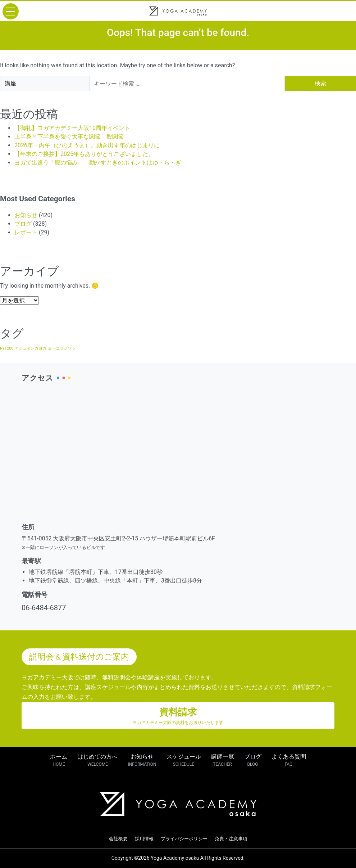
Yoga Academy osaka (175, 858)
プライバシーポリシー (184, 839)
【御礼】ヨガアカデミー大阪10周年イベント (72, 128)
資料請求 (178, 716)
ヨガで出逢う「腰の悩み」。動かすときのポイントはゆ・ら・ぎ (98, 163)
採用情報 (144, 839)
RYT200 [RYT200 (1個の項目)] (7, 348)
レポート (26, 232)
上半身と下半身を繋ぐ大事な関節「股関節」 (72, 137)
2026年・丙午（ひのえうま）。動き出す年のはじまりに (87, 145)
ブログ (23, 224)
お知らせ (26, 215)
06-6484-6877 (44, 608)
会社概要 (118, 839)
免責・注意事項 (231, 839)
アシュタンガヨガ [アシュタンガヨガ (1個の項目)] (31, 348)
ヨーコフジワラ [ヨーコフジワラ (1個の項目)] (62, 348)
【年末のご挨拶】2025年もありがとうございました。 (84, 154)
